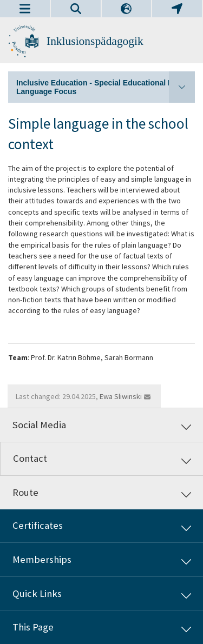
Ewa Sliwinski (121, 396)
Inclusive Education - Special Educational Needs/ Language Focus (106, 87)
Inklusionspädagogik (95, 41)
